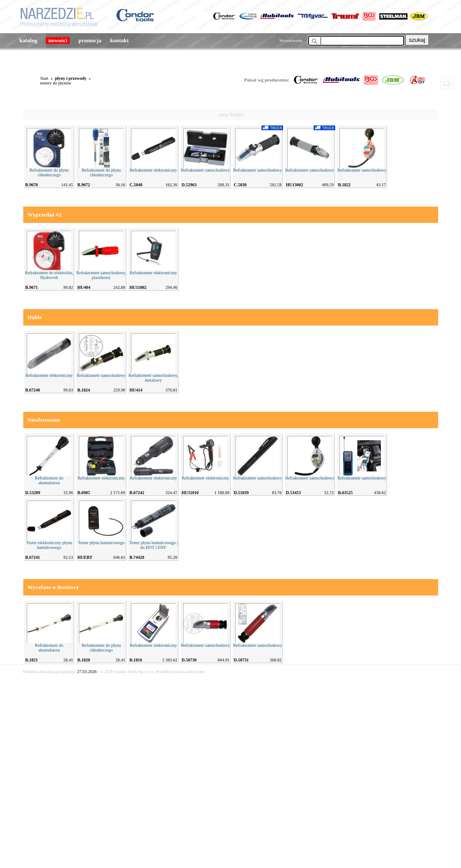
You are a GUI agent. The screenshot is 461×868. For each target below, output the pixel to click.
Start (45, 78)
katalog (28, 40)
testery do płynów (56, 83)
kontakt (119, 40)
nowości (58, 40)
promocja (90, 40)
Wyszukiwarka (291, 41)
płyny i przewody (70, 78)
